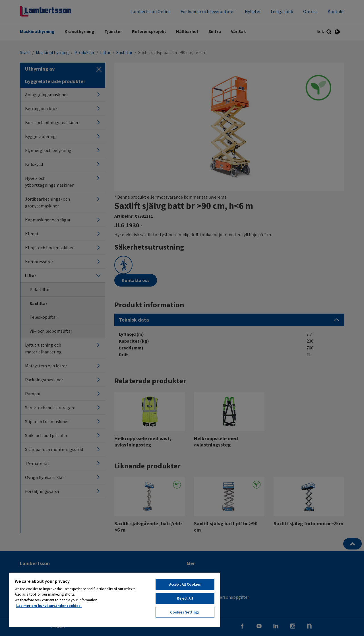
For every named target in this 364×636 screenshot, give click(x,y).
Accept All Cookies (185, 584)
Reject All (185, 598)
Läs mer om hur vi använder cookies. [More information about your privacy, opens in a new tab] (49, 606)
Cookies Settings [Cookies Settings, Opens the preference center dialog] (185, 612)
